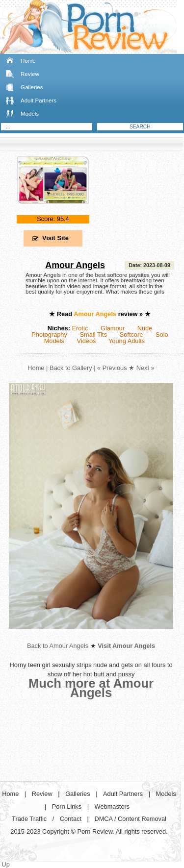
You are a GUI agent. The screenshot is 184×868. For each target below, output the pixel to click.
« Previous (112, 368)
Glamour (113, 328)
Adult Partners (39, 100)
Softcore (131, 335)
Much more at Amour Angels (91, 688)
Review (30, 74)
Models (30, 114)
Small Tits (93, 335)
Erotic (80, 328)
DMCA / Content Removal (130, 819)
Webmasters (112, 806)
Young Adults (127, 341)
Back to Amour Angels (58, 646)
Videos (87, 341)
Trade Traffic (29, 819)
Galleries (32, 87)
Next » (145, 368)
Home (28, 61)
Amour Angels (75, 265)
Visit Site (55, 238)
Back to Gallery (71, 368)
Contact (71, 819)
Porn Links (67, 806)
